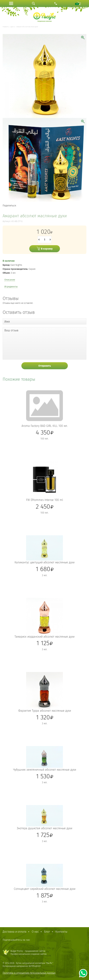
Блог (47, 932)
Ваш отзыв (11, 330)
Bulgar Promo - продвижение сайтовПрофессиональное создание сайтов (29, 953)
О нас (35, 932)
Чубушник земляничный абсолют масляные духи (45, 770)
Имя (7, 322)
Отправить (45, 366)
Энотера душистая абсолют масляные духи (44, 828)
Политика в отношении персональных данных (29, 973)
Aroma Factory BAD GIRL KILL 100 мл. (45, 426)
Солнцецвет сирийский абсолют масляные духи (45, 889)
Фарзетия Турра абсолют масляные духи (45, 711)
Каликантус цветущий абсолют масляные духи (44, 562)
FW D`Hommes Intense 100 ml (45, 500)
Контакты (61, 932)
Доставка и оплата (15, 932)
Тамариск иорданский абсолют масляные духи (44, 637)
